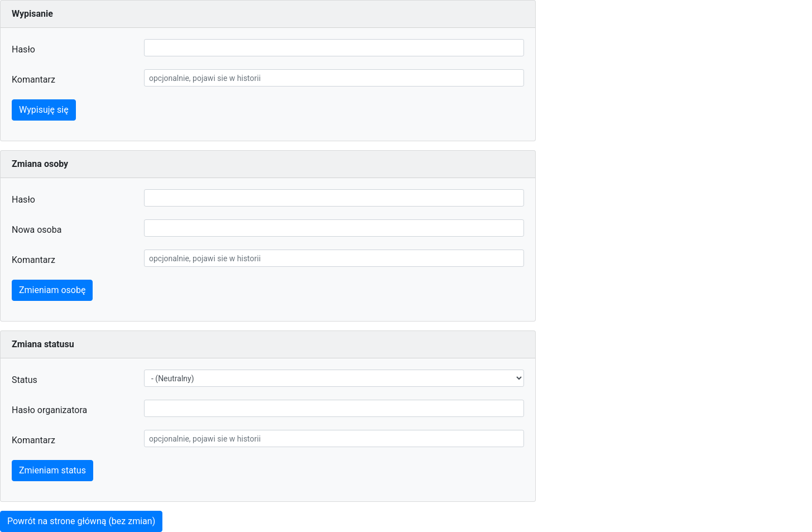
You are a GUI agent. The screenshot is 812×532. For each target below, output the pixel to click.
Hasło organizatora (49, 410)
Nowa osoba (37, 230)
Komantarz (33, 80)
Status (25, 380)
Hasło (23, 49)
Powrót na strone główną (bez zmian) (81, 521)
